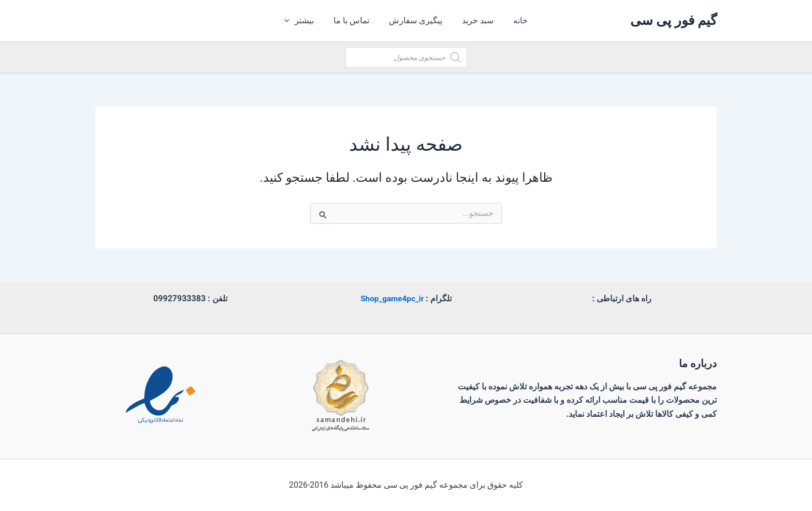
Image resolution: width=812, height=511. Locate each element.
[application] (296, 21)
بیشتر (305, 21)
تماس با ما (354, 20)
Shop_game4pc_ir (392, 298)
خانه (514, 20)
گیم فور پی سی (673, 20)
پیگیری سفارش (416, 20)
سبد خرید (475, 20)
